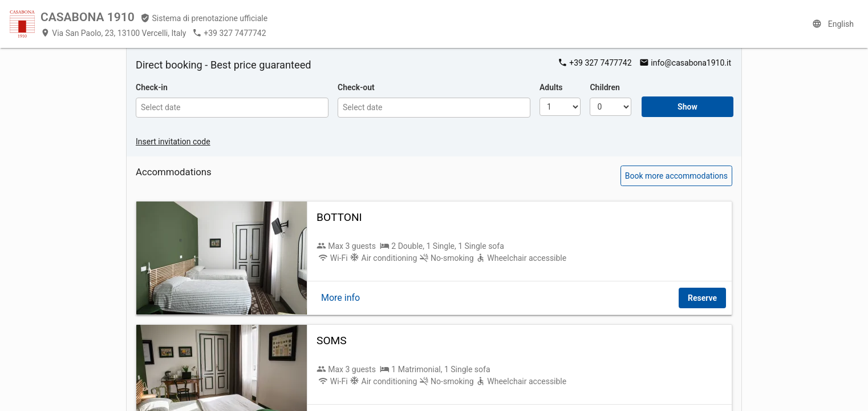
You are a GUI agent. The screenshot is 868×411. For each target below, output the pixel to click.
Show (687, 107)
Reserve (702, 298)
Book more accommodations (676, 176)
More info (340, 298)
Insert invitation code (173, 142)
